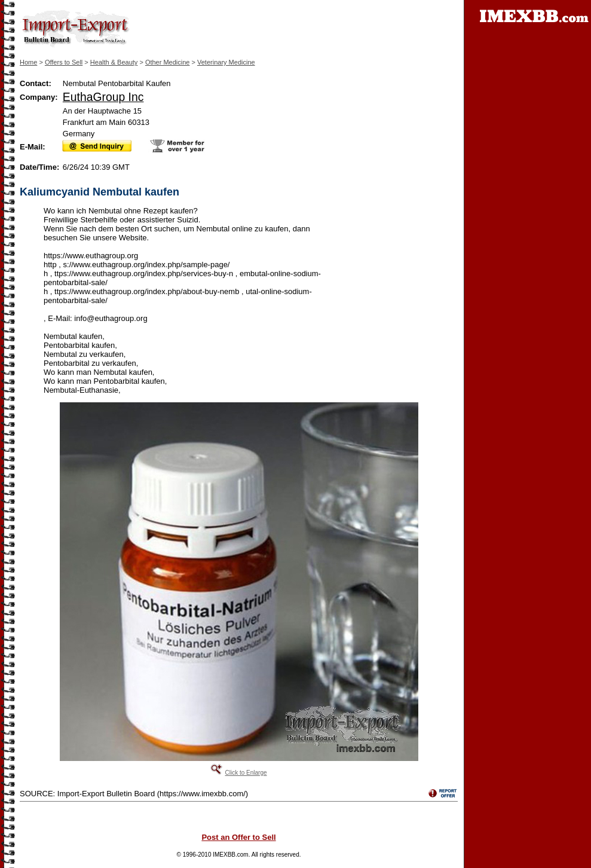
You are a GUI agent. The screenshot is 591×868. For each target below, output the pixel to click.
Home (28, 62)
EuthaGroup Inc (103, 97)
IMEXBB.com (230, 855)
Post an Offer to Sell (238, 837)
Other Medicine (168, 62)
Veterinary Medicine (226, 62)
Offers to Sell (64, 62)
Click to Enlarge (246, 773)
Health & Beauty (114, 62)
